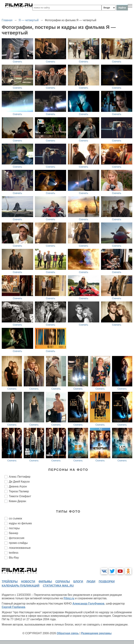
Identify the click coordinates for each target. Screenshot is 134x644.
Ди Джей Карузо (19, 482)
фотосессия (17, 538)
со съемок (15, 518)
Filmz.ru (69, 598)
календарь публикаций (21, 586)
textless (14, 553)
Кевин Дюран (17, 501)
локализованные (20, 548)
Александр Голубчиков (88, 604)
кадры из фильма (20, 523)
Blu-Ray (14, 558)
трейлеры (10, 582)
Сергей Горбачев (13, 607)
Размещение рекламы (96, 633)
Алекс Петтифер (20, 477)
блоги (78, 582)
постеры (14, 528)
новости (28, 582)
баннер (14, 533)
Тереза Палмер (19, 491)
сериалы (63, 582)
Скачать (18, 62)
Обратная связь (68, 633)
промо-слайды (18, 543)
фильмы (45, 582)
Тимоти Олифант (20, 496)
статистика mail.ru (58, 586)
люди (91, 582)
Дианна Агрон (18, 486)
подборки (107, 582)
